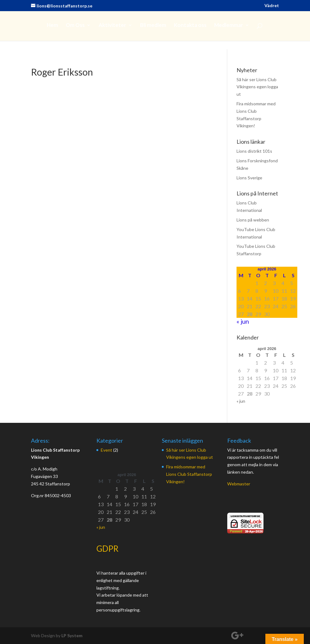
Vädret (272, 6)
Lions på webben (253, 220)
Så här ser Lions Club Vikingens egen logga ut (257, 87)
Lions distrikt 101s (254, 151)
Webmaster (239, 484)
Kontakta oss (190, 26)
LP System (72, 635)
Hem (52, 26)
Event (106, 450)
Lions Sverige (249, 178)
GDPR (107, 549)
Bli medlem (153, 26)
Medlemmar (229, 26)
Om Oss (75, 26)
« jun (243, 321)
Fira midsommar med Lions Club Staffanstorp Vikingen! (189, 474)
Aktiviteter (112, 26)
